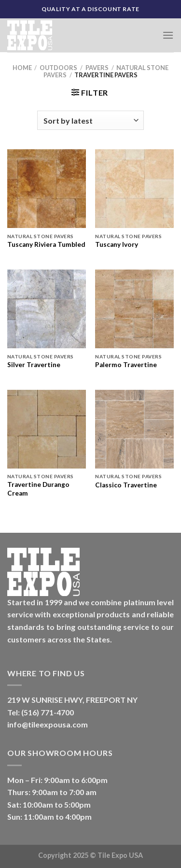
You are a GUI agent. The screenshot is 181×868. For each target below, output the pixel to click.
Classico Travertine (126, 485)
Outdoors (58, 68)
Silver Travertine (34, 365)
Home (22, 68)
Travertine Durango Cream (38, 489)
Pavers (97, 68)
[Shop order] (90, 120)
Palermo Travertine (126, 365)
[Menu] (168, 35)
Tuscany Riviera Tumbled (46, 244)
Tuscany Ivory (117, 244)
